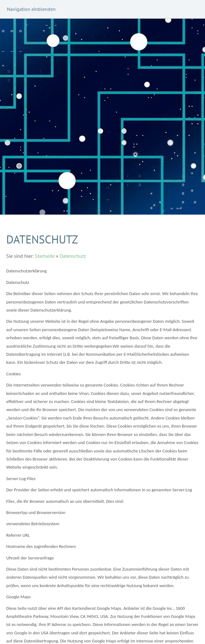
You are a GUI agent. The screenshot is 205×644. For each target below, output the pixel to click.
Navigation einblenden (31, 9)
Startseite (45, 256)
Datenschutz (73, 256)
